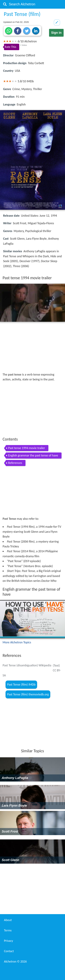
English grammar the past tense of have (33, 455)
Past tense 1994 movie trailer (27, 448)
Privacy (8, 941)
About (8, 920)
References (15, 463)
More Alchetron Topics (17, 642)
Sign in (56, 33)
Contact (9, 951)
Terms (8, 930)
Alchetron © (15, 961)
